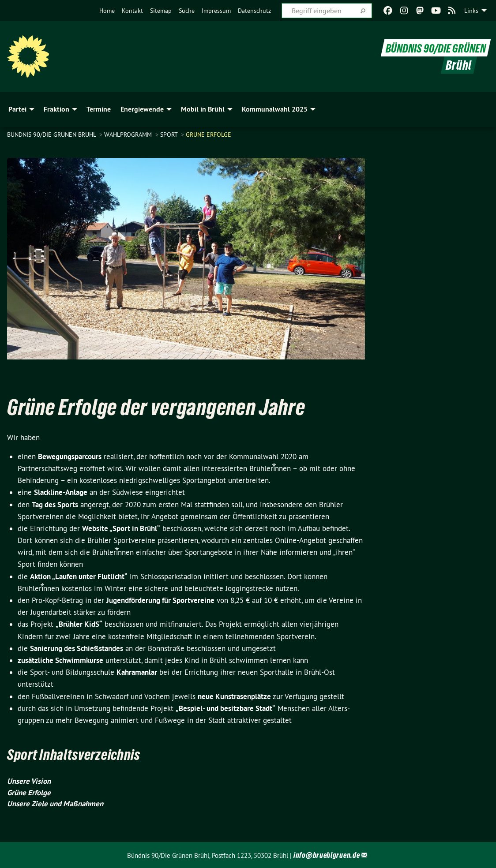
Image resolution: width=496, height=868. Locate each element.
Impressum (216, 11)
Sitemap (161, 11)
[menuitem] (107, 11)
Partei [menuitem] (17, 109)
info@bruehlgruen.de (327, 855)
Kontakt (132, 11)
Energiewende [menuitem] (142, 109)
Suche (187, 11)
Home (107, 11)
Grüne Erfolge (209, 135)
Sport (170, 135)
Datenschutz (254, 11)
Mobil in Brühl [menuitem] (203, 109)
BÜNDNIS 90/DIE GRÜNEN (431, 48)
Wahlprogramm (129, 135)
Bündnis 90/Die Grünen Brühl (52, 135)
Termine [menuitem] (99, 109)
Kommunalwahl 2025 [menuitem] (275, 109)
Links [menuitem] (471, 11)
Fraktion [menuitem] (56, 109)
